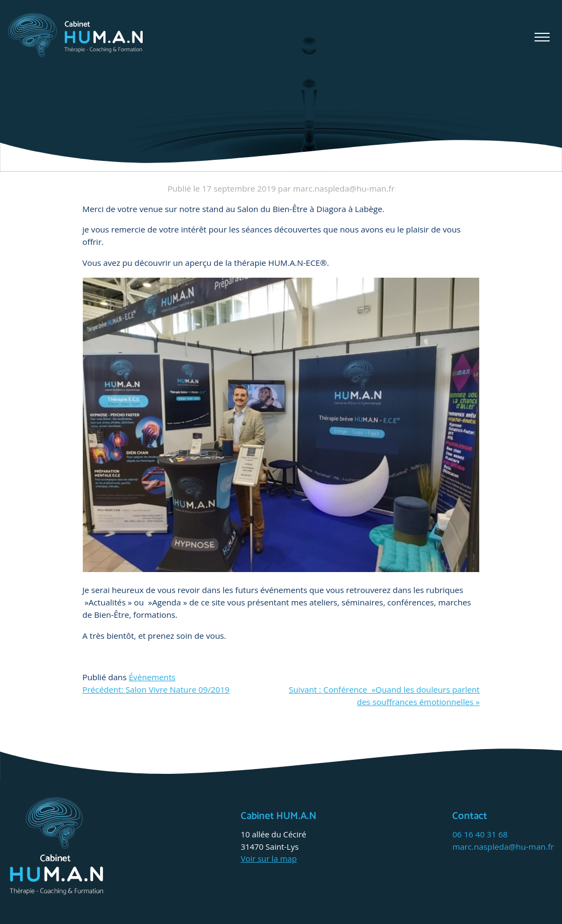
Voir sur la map (269, 858)
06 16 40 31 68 (480, 834)
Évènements (152, 677)
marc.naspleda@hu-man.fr (503, 847)
